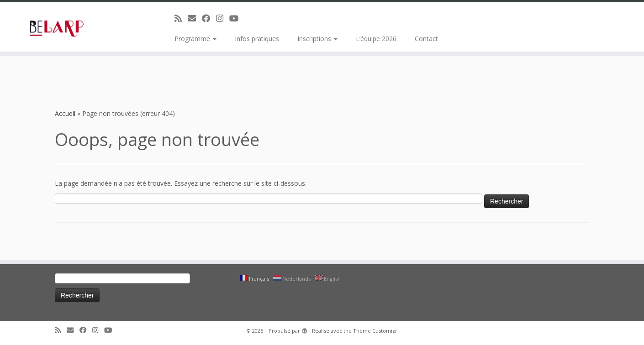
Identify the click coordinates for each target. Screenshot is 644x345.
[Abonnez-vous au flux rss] (181, 18)
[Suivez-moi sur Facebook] (209, 18)
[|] (74, 27)
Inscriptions (317, 39)
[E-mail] (195, 18)
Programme (195, 39)
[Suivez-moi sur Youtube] (237, 18)
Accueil (65, 113)
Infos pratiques (257, 39)
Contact (426, 39)
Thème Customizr (375, 331)
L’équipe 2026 (376, 39)
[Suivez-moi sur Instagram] (223, 18)
